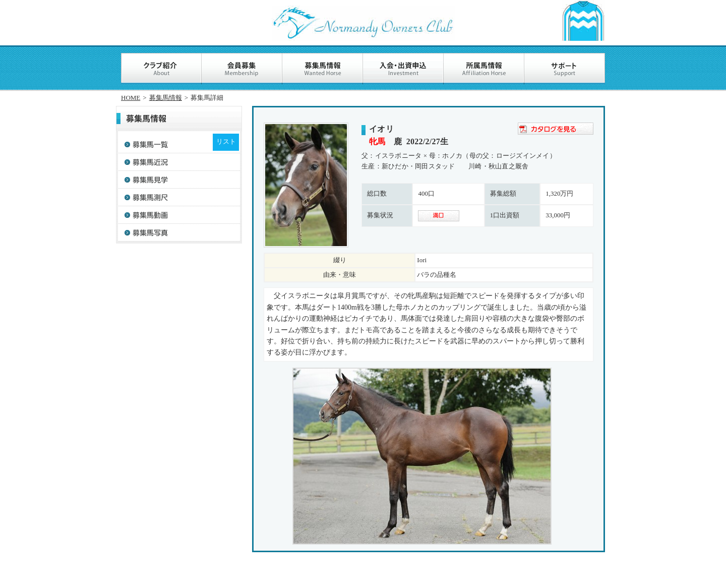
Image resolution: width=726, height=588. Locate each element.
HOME (131, 98)
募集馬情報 (166, 98)
